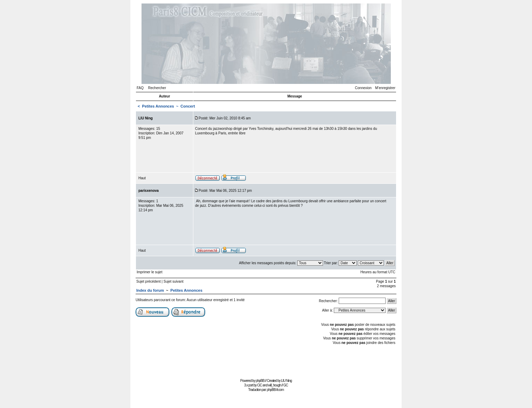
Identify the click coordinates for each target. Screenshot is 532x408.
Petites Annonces (158, 106)
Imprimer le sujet (150, 272)
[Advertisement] (266, 361)
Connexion (363, 88)
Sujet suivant (173, 281)
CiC (260, 385)
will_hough (275, 385)
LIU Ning (286, 381)
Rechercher (157, 88)
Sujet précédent (148, 281)
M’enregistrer (385, 88)
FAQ (140, 88)
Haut (142, 178)
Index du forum (150, 290)
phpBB (260, 381)
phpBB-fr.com (276, 390)
